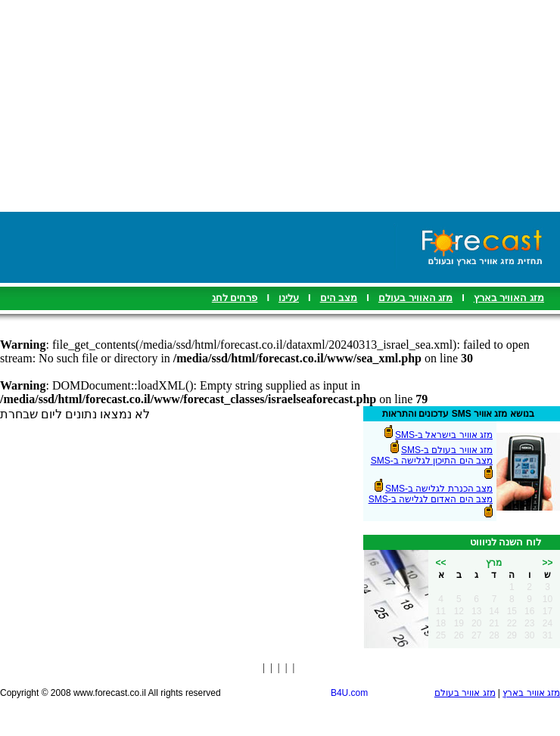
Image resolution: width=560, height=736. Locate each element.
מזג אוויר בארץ (531, 693)
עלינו (289, 298)
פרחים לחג (235, 298)
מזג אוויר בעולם (465, 693)
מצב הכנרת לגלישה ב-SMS (439, 489)
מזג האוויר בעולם (415, 298)
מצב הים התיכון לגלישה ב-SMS (432, 461)
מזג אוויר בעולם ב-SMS (447, 450)
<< (440, 563)
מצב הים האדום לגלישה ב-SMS (431, 499)
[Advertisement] (280, 106)
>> (547, 563)
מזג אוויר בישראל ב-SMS (444, 435)
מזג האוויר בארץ (509, 298)
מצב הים (339, 298)
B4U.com (349, 693)
